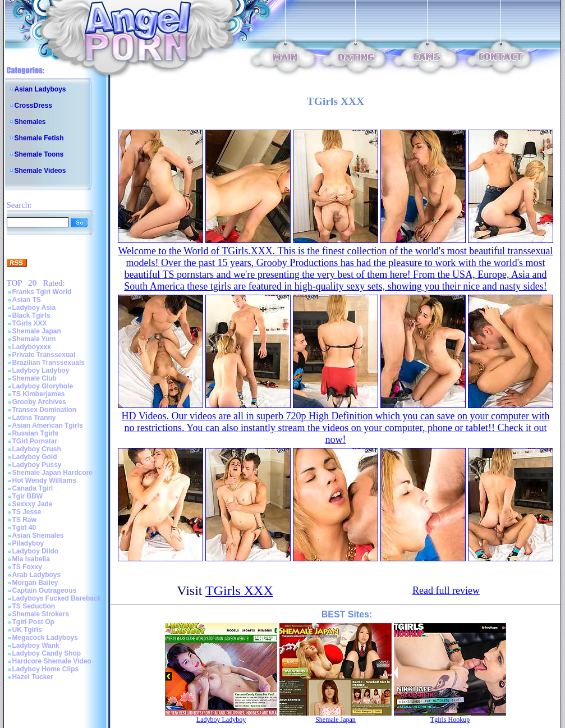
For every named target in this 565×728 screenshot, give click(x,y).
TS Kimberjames (39, 394)
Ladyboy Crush (37, 449)
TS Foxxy (27, 567)
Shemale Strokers (41, 614)
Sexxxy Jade (33, 504)
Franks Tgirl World (42, 292)
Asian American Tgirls (48, 425)
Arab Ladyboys (37, 575)
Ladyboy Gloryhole (43, 386)
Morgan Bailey (35, 583)
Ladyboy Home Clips (46, 669)
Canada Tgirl (33, 488)
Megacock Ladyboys (45, 638)
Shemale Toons (39, 154)
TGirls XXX (30, 323)
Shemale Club (35, 378)
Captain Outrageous (45, 590)
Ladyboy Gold (35, 457)
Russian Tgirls (36, 433)
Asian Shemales (38, 535)
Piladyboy (28, 543)
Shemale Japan (37, 331)
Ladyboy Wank (36, 645)
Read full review (446, 590)
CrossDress (33, 106)
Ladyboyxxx (32, 347)
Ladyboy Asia (34, 308)
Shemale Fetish (39, 138)
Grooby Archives (39, 402)
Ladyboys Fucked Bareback (57, 598)
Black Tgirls (31, 315)
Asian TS (27, 300)
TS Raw (24, 520)
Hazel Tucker (33, 677)
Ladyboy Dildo (36, 551)
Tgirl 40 (24, 528)
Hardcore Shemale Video (52, 661)
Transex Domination (45, 410)
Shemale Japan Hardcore (52, 473)
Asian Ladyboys (40, 89)
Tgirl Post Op (33, 622)
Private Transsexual (44, 355)
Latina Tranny (34, 418)
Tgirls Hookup (450, 720)
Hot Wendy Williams (44, 480)
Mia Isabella (31, 559)
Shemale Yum (34, 339)
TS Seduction (34, 606)
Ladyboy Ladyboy (41, 370)
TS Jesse (27, 512)
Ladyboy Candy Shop (47, 653)
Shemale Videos (40, 171)
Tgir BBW (28, 496)
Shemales (30, 122)
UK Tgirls (27, 630)
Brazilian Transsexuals (49, 363)
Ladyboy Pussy (37, 465)
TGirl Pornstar (35, 441)
